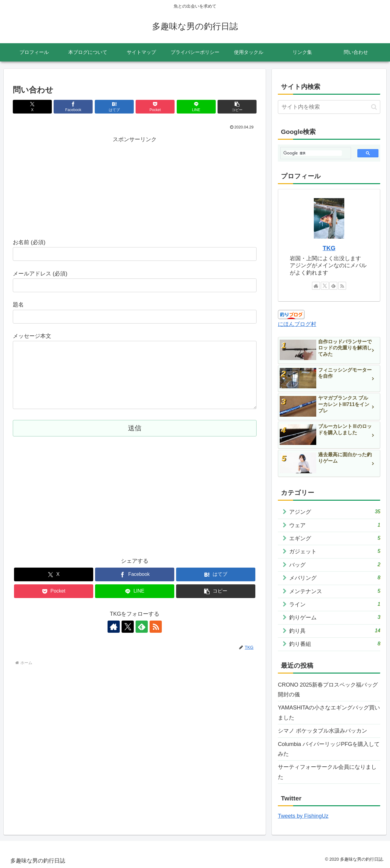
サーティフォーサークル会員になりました (327, 772)
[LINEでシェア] (196, 107)
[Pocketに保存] (155, 107)
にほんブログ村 (297, 324)
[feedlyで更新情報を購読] (142, 639)
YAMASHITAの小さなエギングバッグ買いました (329, 712)
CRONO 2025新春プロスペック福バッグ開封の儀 (328, 690)
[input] (329, 107)
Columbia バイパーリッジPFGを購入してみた (329, 749)
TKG (329, 248)
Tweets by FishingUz (303, 816)
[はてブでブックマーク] (114, 107)
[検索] (313, 153)
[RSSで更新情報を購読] (156, 639)
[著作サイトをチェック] (114, 639)
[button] (237, 107)
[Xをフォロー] (128, 639)
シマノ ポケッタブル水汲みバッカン (323, 731)
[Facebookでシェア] (73, 107)
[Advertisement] (135, 187)
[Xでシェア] (32, 107)
